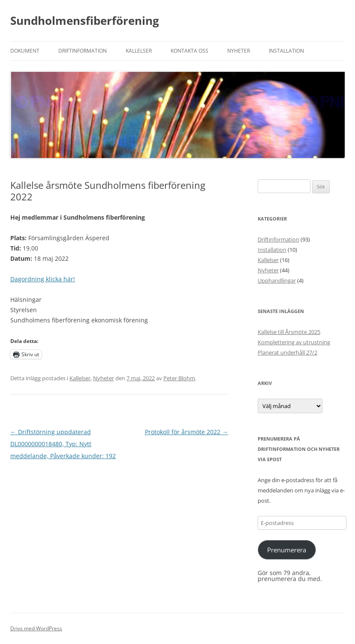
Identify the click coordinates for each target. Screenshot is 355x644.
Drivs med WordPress (36, 628)
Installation (286, 51)
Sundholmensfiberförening (85, 21)
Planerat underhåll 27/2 (287, 352)
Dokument (25, 51)
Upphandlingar (277, 280)
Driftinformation (83, 51)
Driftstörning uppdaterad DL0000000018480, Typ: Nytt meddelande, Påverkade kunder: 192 (63, 444)
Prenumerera (287, 550)
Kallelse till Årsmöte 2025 (289, 332)
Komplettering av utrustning (294, 342)
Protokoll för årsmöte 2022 (187, 432)
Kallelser (139, 51)
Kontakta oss (190, 51)
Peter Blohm (179, 378)
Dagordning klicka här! (43, 279)
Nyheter (239, 51)
